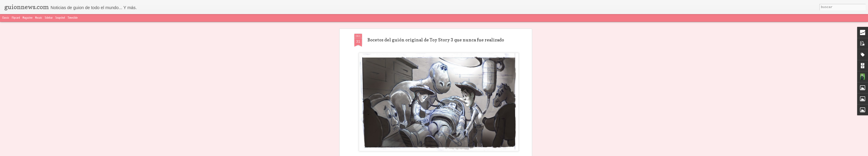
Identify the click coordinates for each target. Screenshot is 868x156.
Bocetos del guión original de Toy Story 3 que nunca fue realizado (436, 40)
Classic (6, 18)
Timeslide (73, 18)
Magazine (28, 18)
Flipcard (16, 18)
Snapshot (60, 18)
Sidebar (49, 18)
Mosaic (39, 18)
